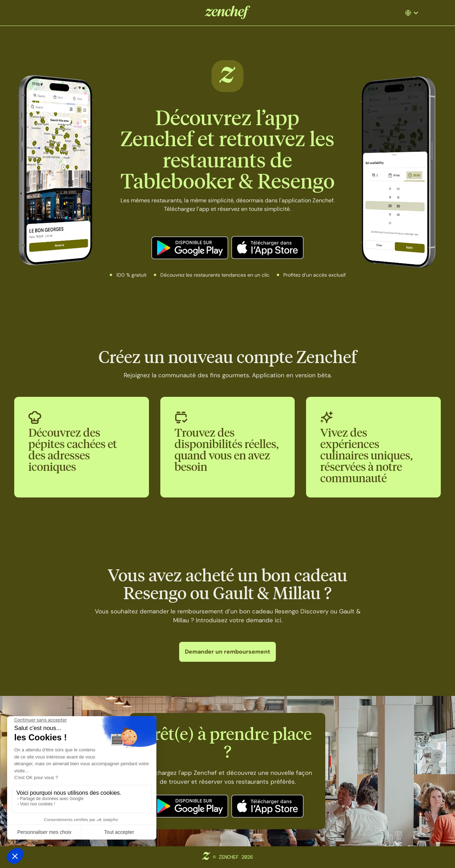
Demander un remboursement (227, 652)
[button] (413, 13)
